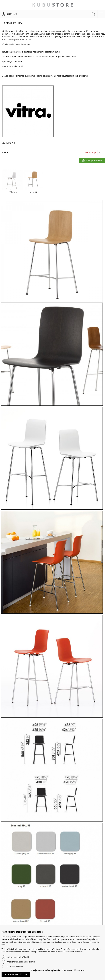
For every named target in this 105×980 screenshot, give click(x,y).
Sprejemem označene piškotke (46, 970)
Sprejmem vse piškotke (16, 974)
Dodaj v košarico (94, 161)
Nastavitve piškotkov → (73, 970)
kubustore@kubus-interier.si (74, 76)
